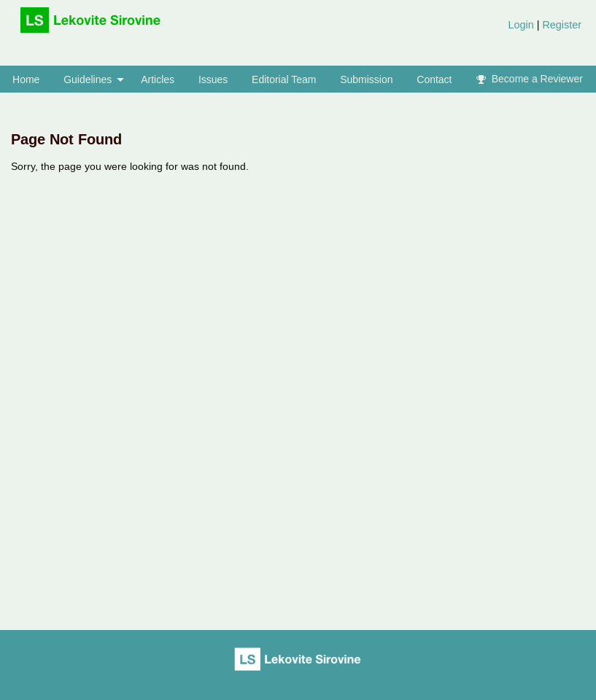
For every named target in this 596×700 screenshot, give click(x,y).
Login (522, 25)
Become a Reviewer (530, 79)
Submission (366, 79)
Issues (213, 79)
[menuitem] (545, 30)
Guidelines (88, 79)
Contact (434, 79)
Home (26, 79)
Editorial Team (284, 79)
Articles (158, 79)
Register (560, 25)
